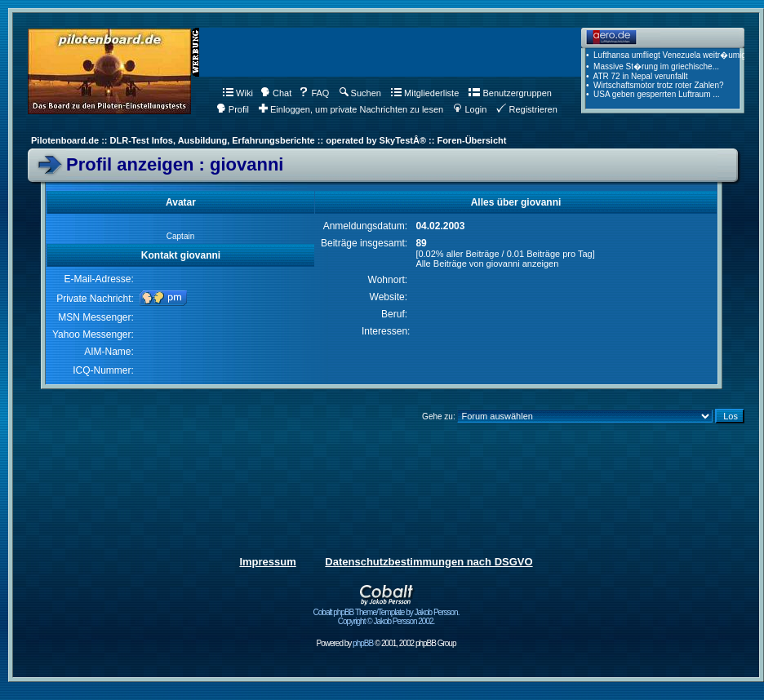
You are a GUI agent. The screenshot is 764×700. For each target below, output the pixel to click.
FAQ (314, 93)
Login (470, 109)
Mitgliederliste (425, 93)
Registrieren (526, 109)
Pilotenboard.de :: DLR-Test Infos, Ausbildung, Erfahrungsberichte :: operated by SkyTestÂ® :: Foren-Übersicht (269, 140)
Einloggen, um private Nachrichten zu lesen (351, 109)
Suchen (360, 93)
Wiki (238, 93)
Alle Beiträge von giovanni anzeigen (487, 264)
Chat (276, 93)
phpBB (363, 643)
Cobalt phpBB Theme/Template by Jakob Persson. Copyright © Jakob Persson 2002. (386, 613)
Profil (233, 109)
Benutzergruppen (510, 93)
